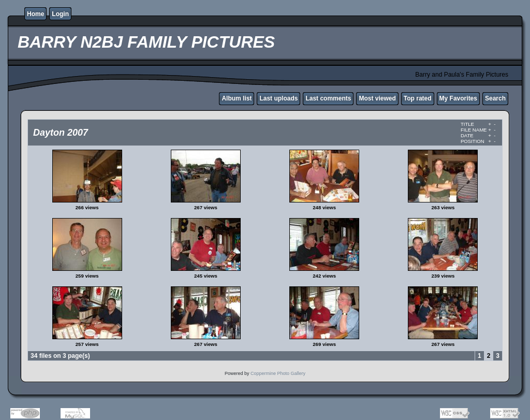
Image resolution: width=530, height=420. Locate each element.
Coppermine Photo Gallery (278, 373)
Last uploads (278, 98)
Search (495, 98)
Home (35, 14)
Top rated (418, 98)
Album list (237, 98)
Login (60, 14)
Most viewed (377, 98)
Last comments (328, 98)
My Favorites (458, 98)
